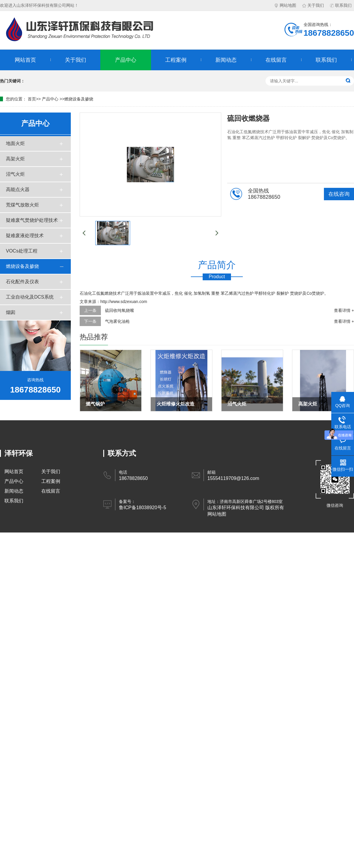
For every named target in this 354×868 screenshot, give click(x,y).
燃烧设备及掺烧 (79, 99)
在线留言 (276, 60)
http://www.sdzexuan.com (124, 302)
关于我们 (313, 5)
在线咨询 (339, 194)
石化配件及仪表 (22, 282)
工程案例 (176, 60)
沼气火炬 (15, 174)
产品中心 (126, 60)
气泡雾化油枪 (117, 321)
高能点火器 (18, 189)
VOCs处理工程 (22, 251)
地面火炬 (15, 143)
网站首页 (25, 60)
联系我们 (341, 5)
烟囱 (11, 312)
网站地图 (285, 5)
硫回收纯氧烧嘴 (119, 310)
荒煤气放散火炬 (22, 205)
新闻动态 (226, 60)
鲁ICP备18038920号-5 (142, 508)
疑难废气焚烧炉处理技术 (32, 220)
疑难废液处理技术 (25, 236)
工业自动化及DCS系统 (30, 297)
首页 (32, 99)
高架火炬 (15, 159)
